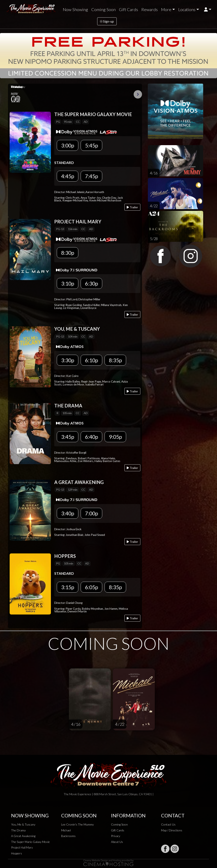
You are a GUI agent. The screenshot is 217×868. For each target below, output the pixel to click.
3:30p (68, 360)
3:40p (68, 513)
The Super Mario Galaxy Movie (30, 842)
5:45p (91, 145)
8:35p (115, 360)
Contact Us (168, 824)
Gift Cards (129, 9)
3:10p (68, 283)
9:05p (115, 437)
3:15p (68, 587)
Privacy (116, 836)
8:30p (68, 253)
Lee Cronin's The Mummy (77, 824)
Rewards (150, 9)
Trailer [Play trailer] (132, 207)
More (166, 9)
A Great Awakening (23, 836)
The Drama (18, 830)
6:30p (91, 283)
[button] (208, 10)
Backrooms (68, 836)
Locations (187, 9)
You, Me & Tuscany (23, 824)
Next (138, 94)
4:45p (68, 176)
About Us (117, 842)
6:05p (91, 587)
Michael (66, 830)
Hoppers (17, 853)
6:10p (91, 360)
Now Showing (75, 9)
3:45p (68, 437)
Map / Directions (172, 830)
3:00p (68, 145)
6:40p (91, 437)
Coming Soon (103, 9)
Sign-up (107, 21)
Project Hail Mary (22, 847)
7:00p (91, 513)
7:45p (91, 176)
